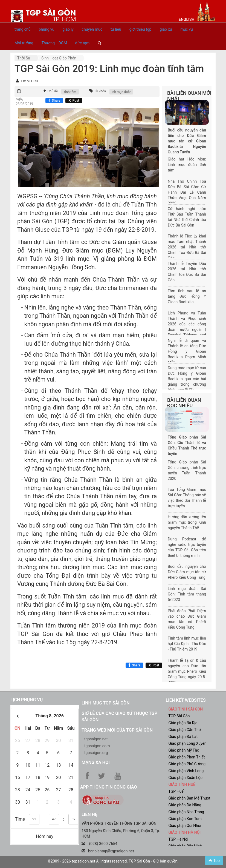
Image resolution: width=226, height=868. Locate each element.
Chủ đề (53, 91)
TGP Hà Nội (178, 839)
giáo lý (68, 29)
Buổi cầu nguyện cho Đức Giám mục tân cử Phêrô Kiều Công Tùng (187, 572)
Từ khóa (100, 91)
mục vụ (186, 29)
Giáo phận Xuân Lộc (186, 778)
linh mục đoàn (121, 92)
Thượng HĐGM (54, 43)
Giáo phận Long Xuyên (188, 743)
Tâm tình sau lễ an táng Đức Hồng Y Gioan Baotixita (187, 296)
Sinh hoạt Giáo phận (59, 58)
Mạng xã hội (96, 762)
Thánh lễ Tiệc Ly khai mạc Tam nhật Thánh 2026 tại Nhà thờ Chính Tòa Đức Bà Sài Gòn (187, 247)
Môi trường (24, 43)
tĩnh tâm (70, 92)
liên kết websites (186, 700)
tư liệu (116, 29)
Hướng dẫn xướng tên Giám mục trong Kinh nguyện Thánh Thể (187, 522)
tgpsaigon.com (97, 746)
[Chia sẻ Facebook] (54, 101)
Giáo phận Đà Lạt (183, 737)
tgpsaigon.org (96, 753)
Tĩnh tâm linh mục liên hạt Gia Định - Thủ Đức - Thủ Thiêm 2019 (187, 644)
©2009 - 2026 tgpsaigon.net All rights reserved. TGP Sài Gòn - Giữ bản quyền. (113, 861)
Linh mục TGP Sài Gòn (105, 703)
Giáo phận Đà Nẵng (185, 805)
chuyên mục (92, 29)
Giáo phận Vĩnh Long (186, 771)
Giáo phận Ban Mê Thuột (189, 798)
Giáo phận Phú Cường (187, 764)
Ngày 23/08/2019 (24, 101)
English (186, 19)
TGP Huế (176, 791)
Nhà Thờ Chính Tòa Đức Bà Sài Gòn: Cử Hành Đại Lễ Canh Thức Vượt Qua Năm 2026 (187, 192)
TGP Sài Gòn (179, 716)
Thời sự (24, 58)
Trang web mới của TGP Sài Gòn (117, 730)
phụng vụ (47, 29)
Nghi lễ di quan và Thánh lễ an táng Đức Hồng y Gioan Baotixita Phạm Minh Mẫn (187, 351)
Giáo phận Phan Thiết (187, 757)
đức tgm (82, 43)
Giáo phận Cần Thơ (185, 730)
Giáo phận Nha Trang (186, 812)
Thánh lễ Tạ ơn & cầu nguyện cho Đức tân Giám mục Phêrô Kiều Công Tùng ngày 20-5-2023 (187, 671)
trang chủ (23, 29)
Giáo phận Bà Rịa (183, 723)
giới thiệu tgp (140, 29)
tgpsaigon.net (96, 739)
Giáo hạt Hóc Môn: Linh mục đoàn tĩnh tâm (187, 165)
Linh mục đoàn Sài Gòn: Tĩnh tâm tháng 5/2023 (187, 594)
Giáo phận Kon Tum (185, 819)
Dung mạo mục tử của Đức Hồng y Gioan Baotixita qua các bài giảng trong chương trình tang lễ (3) (187, 379)
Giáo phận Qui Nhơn (186, 826)
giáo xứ (166, 29)
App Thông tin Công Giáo (108, 787)
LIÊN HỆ (89, 814)
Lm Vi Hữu (29, 81)
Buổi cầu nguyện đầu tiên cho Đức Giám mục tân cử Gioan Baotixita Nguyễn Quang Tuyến (187, 141)
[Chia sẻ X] (74, 101)
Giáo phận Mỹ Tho (184, 750)
